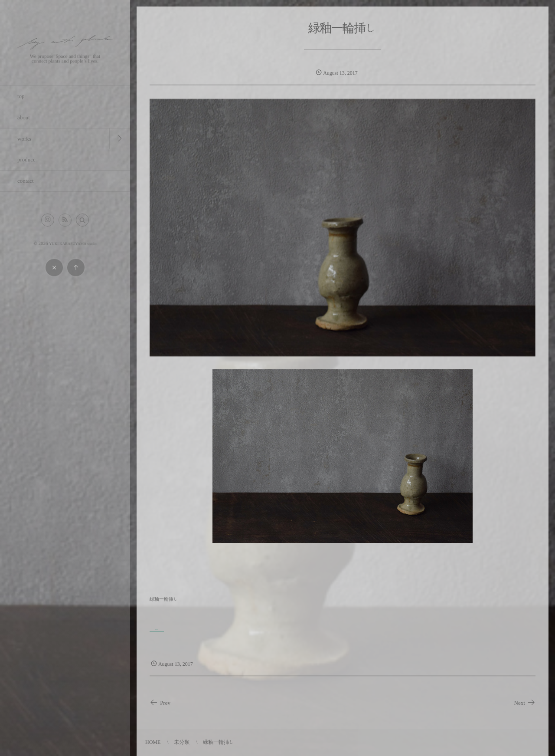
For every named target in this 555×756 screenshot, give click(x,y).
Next (525, 703)
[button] (82, 220)
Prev (160, 703)
